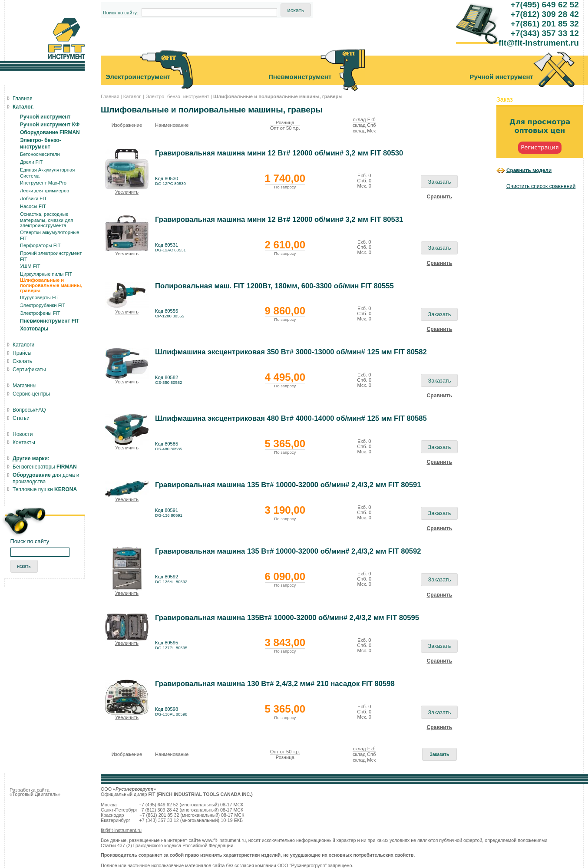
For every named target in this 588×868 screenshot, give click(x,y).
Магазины (25, 386)
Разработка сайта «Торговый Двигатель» (35, 792)
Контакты (24, 442)
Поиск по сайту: (121, 13)
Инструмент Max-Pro (43, 183)
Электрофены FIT (40, 313)
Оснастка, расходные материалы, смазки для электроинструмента (46, 220)
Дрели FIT (31, 162)
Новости (23, 434)
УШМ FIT (30, 266)
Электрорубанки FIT (43, 305)
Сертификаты (29, 370)
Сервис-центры (31, 394)
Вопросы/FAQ (29, 410)
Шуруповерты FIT (40, 297)
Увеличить (127, 192)
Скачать (22, 361)
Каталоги (23, 345)
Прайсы (22, 353)
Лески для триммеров (45, 191)
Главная (110, 96)
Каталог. (132, 96)
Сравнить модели (529, 170)
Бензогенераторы (45, 467)
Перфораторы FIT (40, 245)
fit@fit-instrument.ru (121, 830)
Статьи (21, 418)
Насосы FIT (33, 206)
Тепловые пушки (45, 489)
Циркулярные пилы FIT (46, 274)
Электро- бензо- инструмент (177, 96)
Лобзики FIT (33, 198)
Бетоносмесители (40, 154)
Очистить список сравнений (541, 186)
